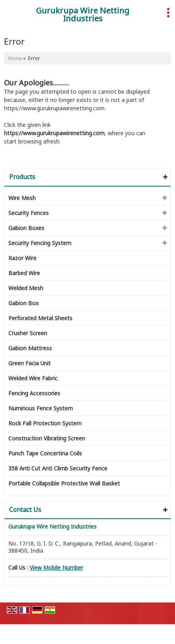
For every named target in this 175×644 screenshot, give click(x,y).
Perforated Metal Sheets (40, 318)
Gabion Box (23, 303)
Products (22, 177)
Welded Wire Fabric (33, 378)
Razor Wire (22, 258)
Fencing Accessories (34, 393)
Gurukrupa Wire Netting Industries (83, 15)
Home (15, 58)
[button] (56, 568)
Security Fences (29, 213)
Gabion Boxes (26, 228)
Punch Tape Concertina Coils (45, 453)
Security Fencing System (40, 243)
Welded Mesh (26, 288)
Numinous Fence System (41, 408)
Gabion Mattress (30, 348)
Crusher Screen (28, 333)
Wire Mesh (22, 198)
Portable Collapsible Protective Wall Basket (64, 483)
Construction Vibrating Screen (47, 438)
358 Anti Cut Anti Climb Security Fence (58, 468)
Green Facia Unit (29, 363)
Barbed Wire (24, 273)
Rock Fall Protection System (45, 423)
